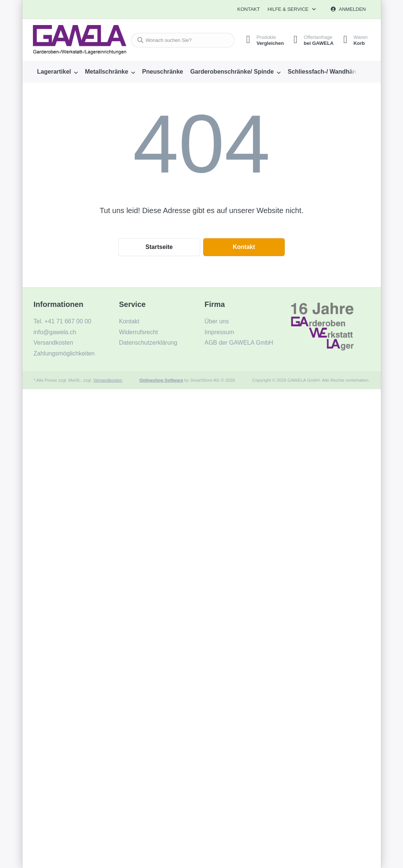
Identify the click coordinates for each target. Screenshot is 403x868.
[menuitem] (58, 72)
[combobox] (181, 40)
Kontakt (248, 9)
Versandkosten (108, 380)
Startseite (159, 247)
